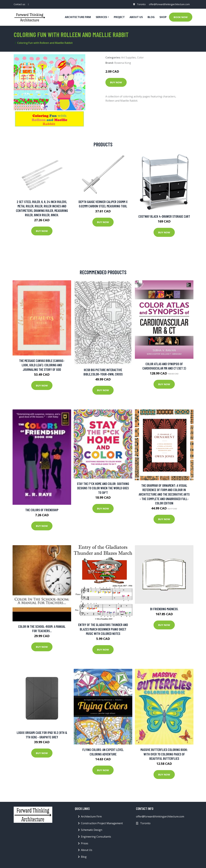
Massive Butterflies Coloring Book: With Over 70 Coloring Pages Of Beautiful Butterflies (164, 754)
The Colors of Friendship (42, 510)
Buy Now (116, 82)
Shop (163, 17)
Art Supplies (129, 57)
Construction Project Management (102, 823)
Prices (85, 843)
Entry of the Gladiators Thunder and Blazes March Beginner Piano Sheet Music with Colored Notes (103, 629)
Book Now (181, 17)
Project (119, 17)
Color (140, 57)
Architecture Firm (91, 816)
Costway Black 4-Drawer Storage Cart (164, 216)
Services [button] (101, 17)
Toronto (141, 4)
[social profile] (28, 4)
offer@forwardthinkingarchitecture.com (169, 4)
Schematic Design (92, 830)
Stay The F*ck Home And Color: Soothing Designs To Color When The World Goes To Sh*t (103, 488)
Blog (151, 17)
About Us (136, 17)
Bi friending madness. (164, 609)
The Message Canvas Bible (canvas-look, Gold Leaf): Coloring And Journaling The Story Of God (42, 365)
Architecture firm (78, 17)
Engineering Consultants (96, 837)
